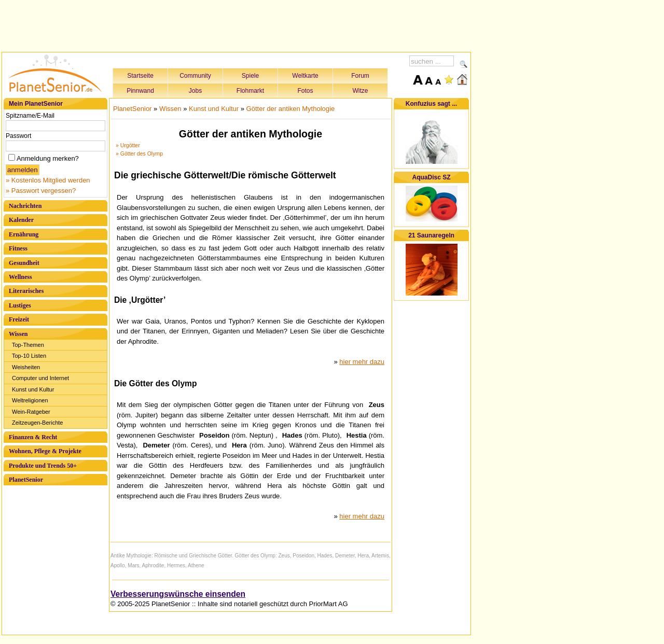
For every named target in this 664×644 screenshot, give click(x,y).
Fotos (305, 91)
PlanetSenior (26, 480)
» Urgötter (128, 145)
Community (195, 76)
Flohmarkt (250, 91)
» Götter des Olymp (139, 153)
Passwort (18, 136)
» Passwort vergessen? (41, 191)
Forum (360, 76)
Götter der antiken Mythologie (291, 109)
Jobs (195, 91)
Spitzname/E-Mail (30, 116)
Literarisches (26, 291)
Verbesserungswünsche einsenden (178, 594)
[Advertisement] (237, 24)
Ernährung (24, 234)
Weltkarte (305, 76)
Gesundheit (24, 263)
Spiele (250, 76)
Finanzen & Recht (33, 437)
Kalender (21, 220)
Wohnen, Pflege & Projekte (45, 451)
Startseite (140, 76)
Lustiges (20, 305)
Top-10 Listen (29, 356)
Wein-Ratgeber (31, 412)
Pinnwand (140, 91)
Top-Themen (28, 345)
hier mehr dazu (362, 362)
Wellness (20, 277)
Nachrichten (25, 206)
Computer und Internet (40, 378)
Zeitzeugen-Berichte (37, 423)
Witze (361, 91)
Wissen (18, 334)
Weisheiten (26, 367)
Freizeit (19, 319)
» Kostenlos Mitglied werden (48, 180)
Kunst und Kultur (33, 389)
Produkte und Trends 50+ (43, 466)
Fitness (18, 248)
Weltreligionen (30, 400)
